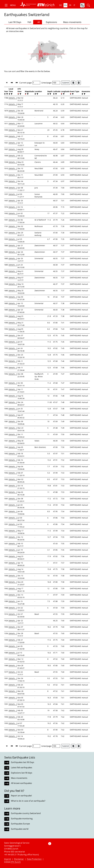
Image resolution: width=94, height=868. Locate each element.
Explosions (50, 22)
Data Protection (34, 859)
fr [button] (70, 5)
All (38, 22)
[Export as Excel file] (73, 83)
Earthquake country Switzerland (26, 813)
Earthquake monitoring (22, 819)
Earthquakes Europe (20, 824)
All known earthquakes (21, 783)
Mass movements (71, 22)
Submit (66, 83)
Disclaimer (19, 859)
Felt (28, 22)
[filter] (7, 94)
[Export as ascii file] (79, 83)
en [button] (65, 5)
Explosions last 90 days (22, 773)
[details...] (13, 98)
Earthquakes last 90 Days (23, 762)
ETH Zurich (16, 862)
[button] (10, 5)
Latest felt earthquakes (22, 768)
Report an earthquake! (21, 796)
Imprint (8, 859)
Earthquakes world (20, 829)
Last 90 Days (14, 22)
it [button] (74, 5)
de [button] (61, 5)
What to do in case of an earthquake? (28, 801)
